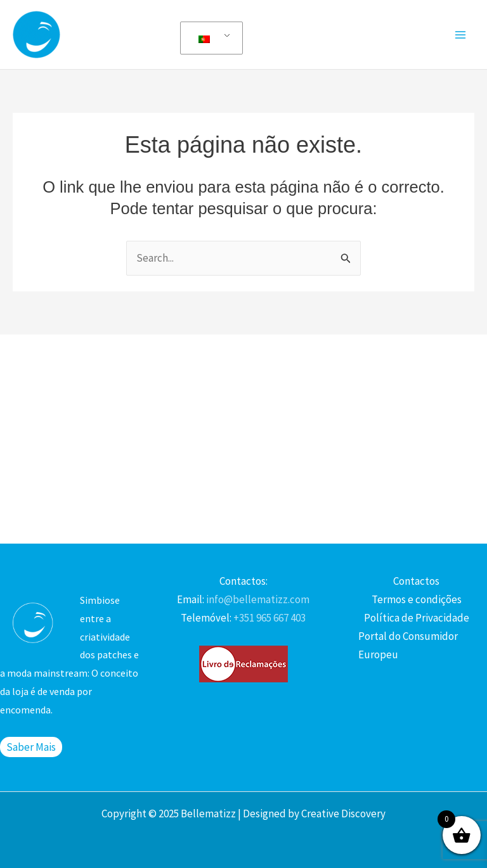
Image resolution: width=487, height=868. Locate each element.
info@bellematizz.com (257, 599)
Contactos (416, 581)
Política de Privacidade (417, 618)
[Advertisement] (243, 436)
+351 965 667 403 (269, 618)
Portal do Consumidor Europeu (408, 645)
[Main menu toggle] (460, 35)
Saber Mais (31, 747)
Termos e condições (417, 599)
